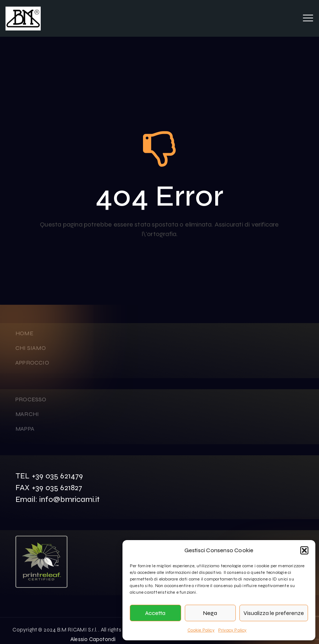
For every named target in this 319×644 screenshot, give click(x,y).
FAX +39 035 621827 (49, 488)
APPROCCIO (32, 363)
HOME (24, 333)
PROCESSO (31, 399)
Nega (210, 613)
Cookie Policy (201, 630)
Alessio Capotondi (93, 639)
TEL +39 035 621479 (49, 476)
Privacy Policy (232, 630)
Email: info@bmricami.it (58, 499)
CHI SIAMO (31, 348)
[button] (304, 550)
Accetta (155, 613)
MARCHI (27, 414)
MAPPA (25, 429)
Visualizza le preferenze (274, 613)
